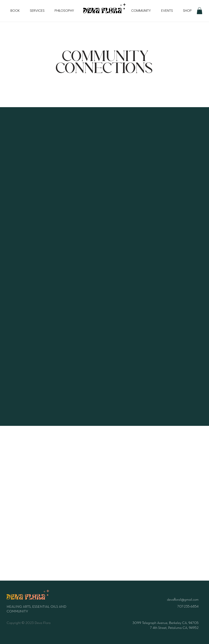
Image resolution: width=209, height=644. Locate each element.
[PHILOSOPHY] (64, 11)
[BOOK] (15, 11)
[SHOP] (187, 11)
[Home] (104, 8)
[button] (200, 11)
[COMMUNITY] (141, 11)
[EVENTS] (167, 11)
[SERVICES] (37, 11)
